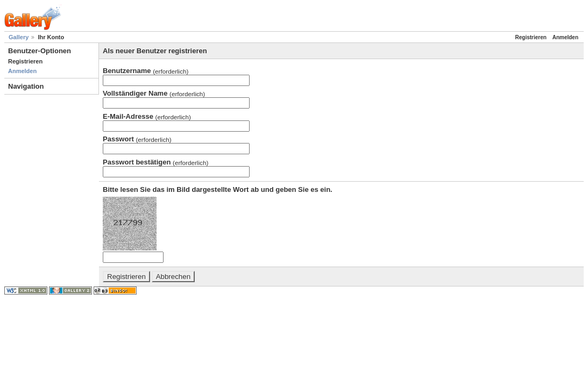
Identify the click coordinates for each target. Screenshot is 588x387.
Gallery (19, 37)
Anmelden (22, 71)
